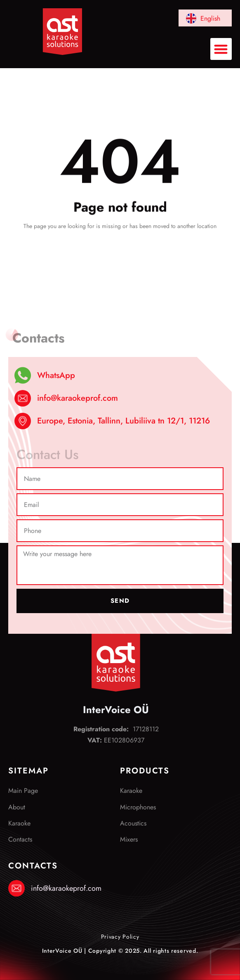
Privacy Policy (120, 937)
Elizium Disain (120, 965)
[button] (221, 49)
